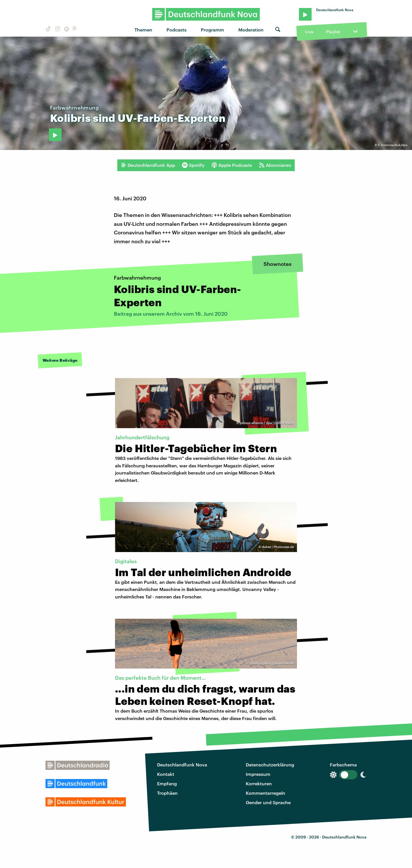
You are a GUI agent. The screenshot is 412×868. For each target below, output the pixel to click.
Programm (212, 30)
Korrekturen (259, 783)
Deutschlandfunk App (148, 165)
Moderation (251, 30)
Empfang (167, 783)
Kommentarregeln (266, 793)
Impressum (258, 774)
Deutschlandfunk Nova (182, 765)
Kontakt (166, 774)
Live (309, 32)
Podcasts (177, 30)
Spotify (193, 165)
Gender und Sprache (268, 802)
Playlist (333, 32)
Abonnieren (275, 165)
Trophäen (167, 793)
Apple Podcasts (232, 165)
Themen (143, 30)
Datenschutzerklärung (270, 765)
